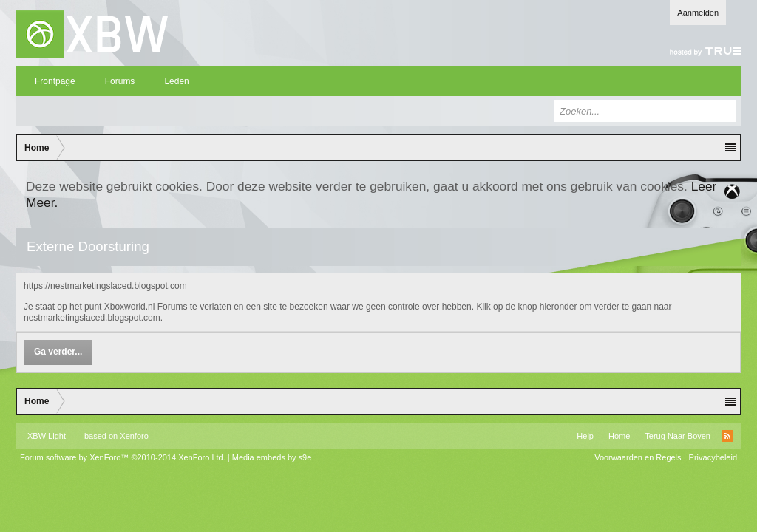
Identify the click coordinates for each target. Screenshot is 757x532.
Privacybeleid (713, 457)
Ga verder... (58, 352)
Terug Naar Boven (678, 436)
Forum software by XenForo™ (123, 457)
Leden (176, 81)
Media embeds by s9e (272, 457)
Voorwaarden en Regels (638, 457)
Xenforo (134, 436)
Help (585, 436)
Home (619, 436)
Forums (120, 81)
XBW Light (47, 436)
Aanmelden (698, 13)
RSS (727, 436)
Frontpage (55, 81)
